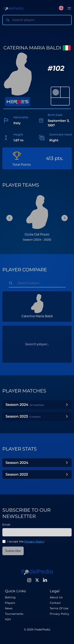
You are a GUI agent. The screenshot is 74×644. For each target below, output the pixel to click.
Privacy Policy (34, 541)
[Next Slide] (65, 218)
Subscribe (13, 551)
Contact (55, 603)
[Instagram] (29, 580)
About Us (56, 597)
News (9, 608)
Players (10, 603)
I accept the (26, 541)
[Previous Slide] (9, 218)
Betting (10, 597)
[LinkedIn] (45, 580)
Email (6, 525)
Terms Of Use (59, 608)
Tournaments (14, 614)
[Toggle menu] (69, 8)
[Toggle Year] (67, 405)
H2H (8, 619)
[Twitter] (37, 580)
